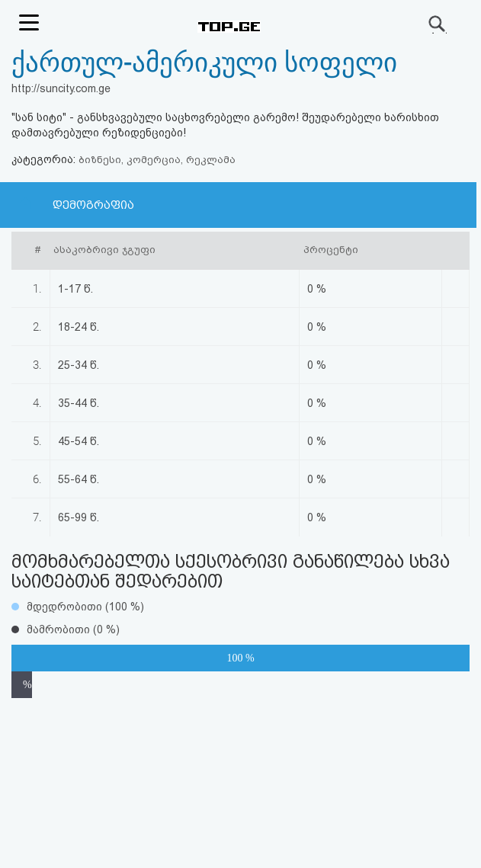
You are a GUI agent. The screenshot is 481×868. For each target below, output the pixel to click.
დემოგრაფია (93, 205)
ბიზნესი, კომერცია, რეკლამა (157, 160)
